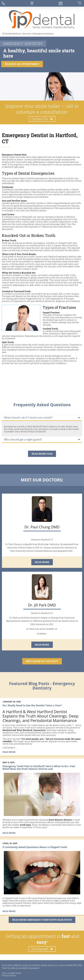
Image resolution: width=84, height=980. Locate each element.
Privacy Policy (9, 975)
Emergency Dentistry (43, 34)
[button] (42, 418)
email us (52, 965)
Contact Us (42, 119)
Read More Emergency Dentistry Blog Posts (42, 920)
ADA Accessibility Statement (25, 968)
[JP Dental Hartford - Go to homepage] (42, 20)
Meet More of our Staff (42, 661)
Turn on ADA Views (12, 973)
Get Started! (42, 949)
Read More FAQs (42, 454)
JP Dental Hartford (11, 34)
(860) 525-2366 (75, 965)
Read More (42, 562)
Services (27, 34)
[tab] (42, 418)
